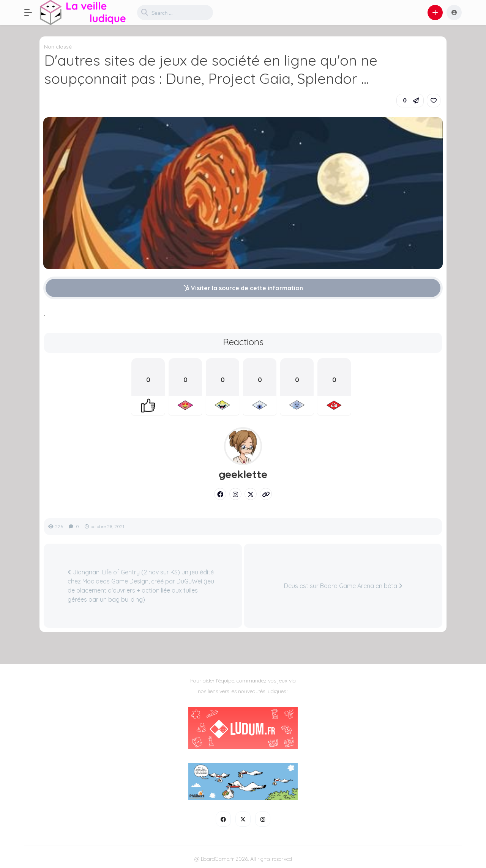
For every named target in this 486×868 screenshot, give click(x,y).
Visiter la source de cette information (243, 288)
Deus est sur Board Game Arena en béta (343, 586)
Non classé (58, 47)
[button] (32, 13)
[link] (434, 101)
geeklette (243, 474)
